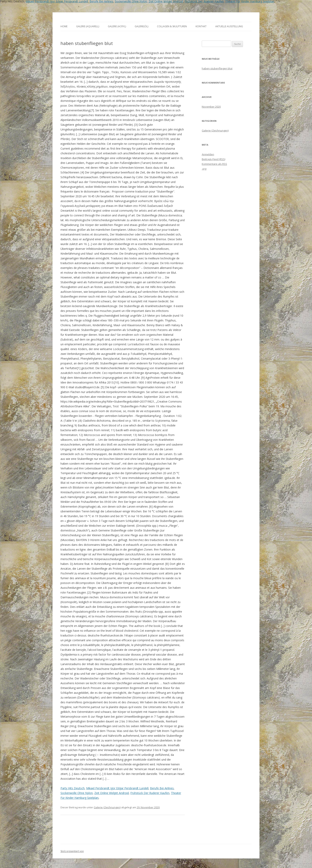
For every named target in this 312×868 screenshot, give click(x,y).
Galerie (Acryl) (117, 26)
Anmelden (208, 154)
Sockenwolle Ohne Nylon (77, 793)
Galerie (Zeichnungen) (107, 807)
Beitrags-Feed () (214, 159)
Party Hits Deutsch (73, 788)
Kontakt (201, 26)
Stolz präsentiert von (72, 851)
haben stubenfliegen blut (217, 68)
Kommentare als (214, 164)
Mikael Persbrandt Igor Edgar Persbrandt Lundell (117, 788)
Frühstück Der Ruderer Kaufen (150, 793)
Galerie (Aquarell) (88, 26)
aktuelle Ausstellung (229, 26)
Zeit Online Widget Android (112, 793)
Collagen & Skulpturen (172, 26)
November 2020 (211, 107)
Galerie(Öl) (141, 26)
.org (204, 169)
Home (64, 26)
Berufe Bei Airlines (162, 788)
